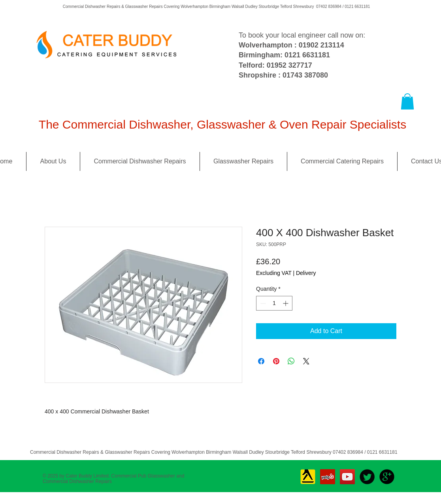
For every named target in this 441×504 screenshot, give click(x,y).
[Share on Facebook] (261, 361)
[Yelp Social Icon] (328, 477)
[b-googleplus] (387, 477)
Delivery (306, 273)
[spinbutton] (274, 303)
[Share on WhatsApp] (291, 361)
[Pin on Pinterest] (276, 361)
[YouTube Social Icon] (347, 477)
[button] (407, 101)
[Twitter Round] (367, 477)
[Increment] (286, 303)
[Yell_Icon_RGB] (308, 477)
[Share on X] (306, 361)
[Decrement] (262, 303)
